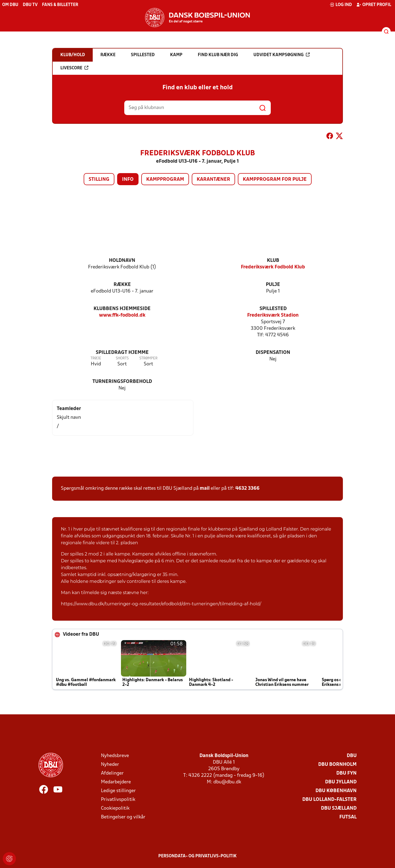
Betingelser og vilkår (123, 817)
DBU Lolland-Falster (329, 800)
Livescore (74, 68)
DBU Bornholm (337, 765)
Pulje (273, 285)
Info (128, 180)
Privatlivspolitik (118, 800)
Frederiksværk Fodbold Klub (273, 267)
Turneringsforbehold (122, 382)
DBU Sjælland (339, 808)
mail (205, 489)
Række (122, 285)
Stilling (99, 180)
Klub (273, 261)
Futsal (348, 817)
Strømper (148, 358)
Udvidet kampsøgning (282, 55)
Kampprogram (165, 180)
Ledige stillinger (118, 791)
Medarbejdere (116, 782)
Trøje (96, 358)
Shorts (122, 358)
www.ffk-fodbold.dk (122, 315)
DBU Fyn (346, 773)
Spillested (273, 309)
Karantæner (213, 180)
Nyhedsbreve (115, 756)
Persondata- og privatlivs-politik (198, 856)
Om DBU (10, 5)
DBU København (336, 791)
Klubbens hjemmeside (122, 309)
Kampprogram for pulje (275, 180)
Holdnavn (122, 261)
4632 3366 (247, 489)
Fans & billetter (60, 5)
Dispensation (273, 353)
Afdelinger (112, 773)
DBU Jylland (341, 782)
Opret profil (374, 5)
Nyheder (110, 765)
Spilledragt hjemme (122, 353)
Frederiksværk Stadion (273, 315)
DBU (352, 756)
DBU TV (30, 5)
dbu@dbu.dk (227, 782)
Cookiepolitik (115, 808)
